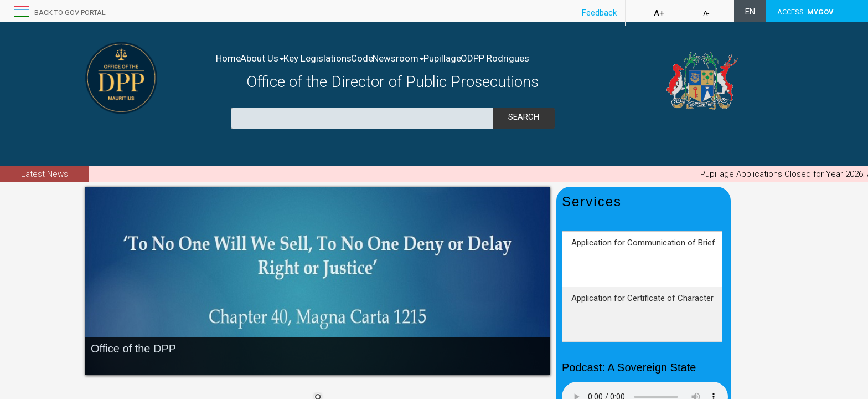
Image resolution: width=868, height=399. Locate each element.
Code (397, 58)
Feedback (599, 13)
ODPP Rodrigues (565, 58)
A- (706, 13)
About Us (274, 58)
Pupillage (500, 58)
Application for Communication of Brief (643, 262)
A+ (659, 13)
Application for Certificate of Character (642, 317)
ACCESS (805, 12)
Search (524, 117)
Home (228, 58)
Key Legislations (341, 58)
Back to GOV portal (70, 12)
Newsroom (445, 58)
